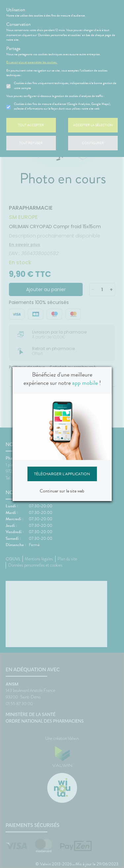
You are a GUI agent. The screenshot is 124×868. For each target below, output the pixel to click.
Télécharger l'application (62, 474)
